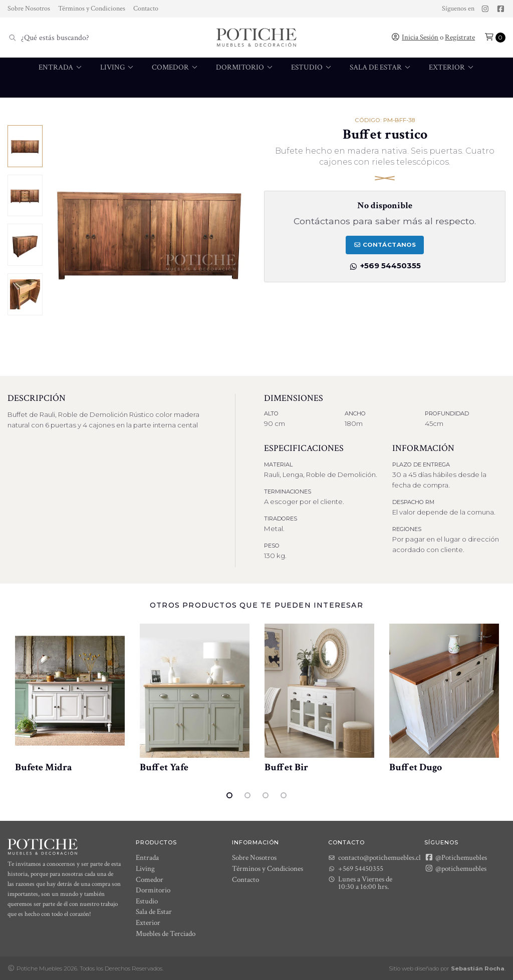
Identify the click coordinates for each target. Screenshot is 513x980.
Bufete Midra (44, 767)
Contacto (146, 9)
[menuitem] (61, 78)
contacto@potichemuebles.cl (374, 858)
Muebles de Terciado (215, 107)
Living (117, 67)
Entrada (61, 67)
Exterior (452, 67)
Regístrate (460, 37)
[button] (495, 38)
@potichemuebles (455, 868)
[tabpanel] (70, 699)
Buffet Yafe (164, 767)
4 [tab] (284, 795)
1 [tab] (229, 795)
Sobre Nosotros (29, 9)
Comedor (175, 67)
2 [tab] (247, 795)
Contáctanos (385, 245)
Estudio (312, 67)
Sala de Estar (381, 67)
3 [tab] (266, 795)
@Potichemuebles (456, 857)
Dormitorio (245, 67)
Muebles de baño (306, 107)
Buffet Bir (286, 767)
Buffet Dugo (416, 767)
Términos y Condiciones (92, 9)
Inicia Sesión (420, 37)
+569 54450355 (385, 266)
